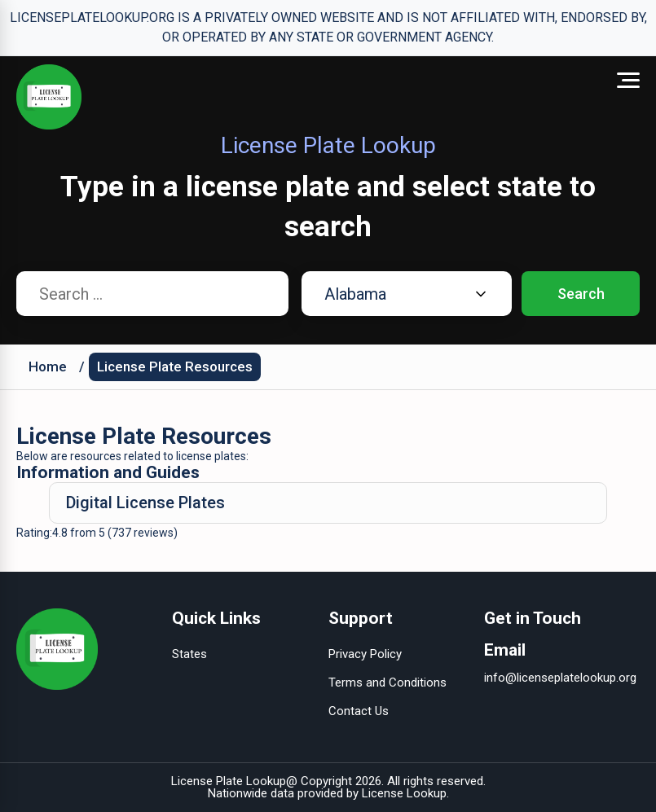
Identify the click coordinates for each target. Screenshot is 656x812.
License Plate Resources (175, 366)
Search (581, 294)
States (189, 654)
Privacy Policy (365, 654)
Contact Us (359, 711)
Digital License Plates (145, 503)
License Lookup (404, 793)
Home (48, 366)
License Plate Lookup (229, 781)
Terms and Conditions (387, 683)
